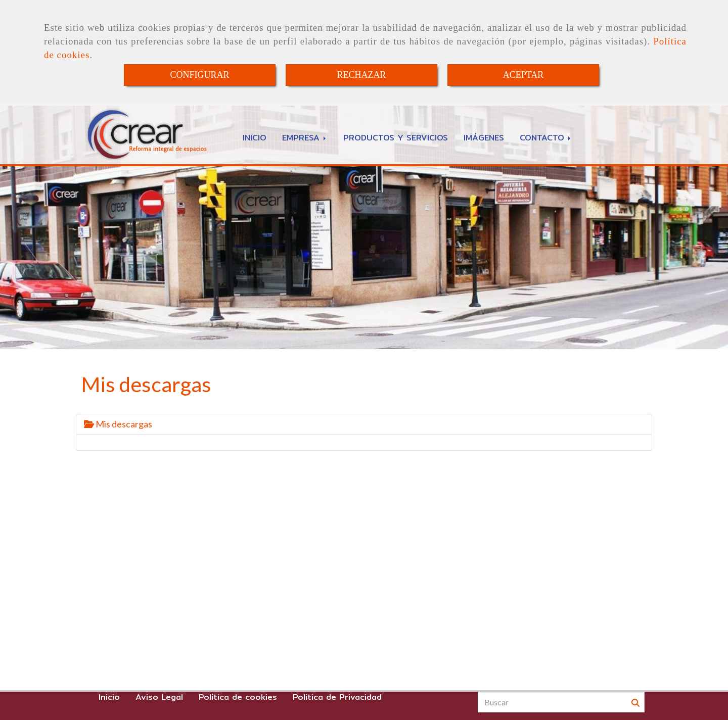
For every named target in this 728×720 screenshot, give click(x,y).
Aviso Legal (159, 697)
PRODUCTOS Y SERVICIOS (396, 138)
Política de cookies (238, 697)
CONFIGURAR (199, 75)
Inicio (109, 697)
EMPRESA (305, 138)
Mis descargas (118, 424)
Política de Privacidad (337, 697)
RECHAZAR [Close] (361, 75)
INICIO (255, 138)
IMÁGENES (484, 138)
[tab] (364, 424)
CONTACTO (546, 138)
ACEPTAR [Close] (524, 75)
